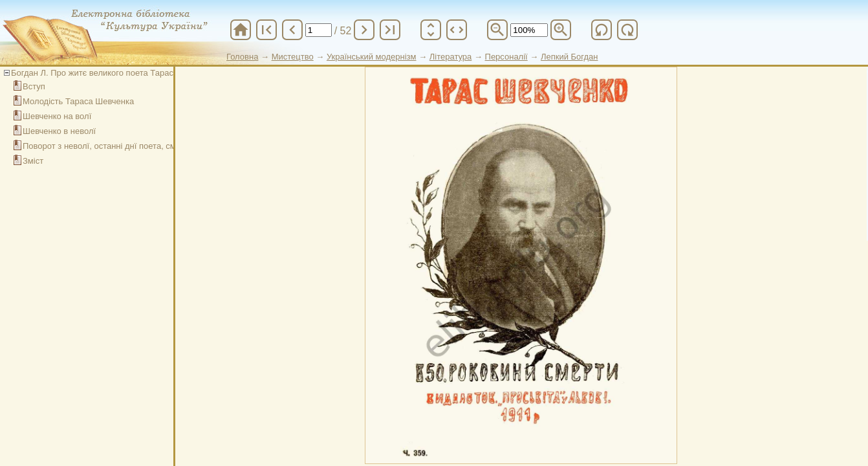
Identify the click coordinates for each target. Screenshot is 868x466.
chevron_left (292, 30)
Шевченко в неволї (59, 131)
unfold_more (431, 30)
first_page (266, 30)
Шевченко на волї (57, 116)
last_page (390, 30)
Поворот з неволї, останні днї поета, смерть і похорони (129, 146)
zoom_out (497, 30)
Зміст (33, 161)
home (241, 30)
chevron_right (364, 30)
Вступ (34, 86)
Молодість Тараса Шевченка (78, 101)
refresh (602, 30)
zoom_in (561, 30)
